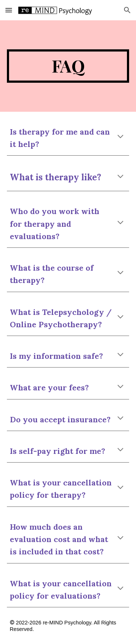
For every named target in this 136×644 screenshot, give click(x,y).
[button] (9, 10)
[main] (68, 66)
